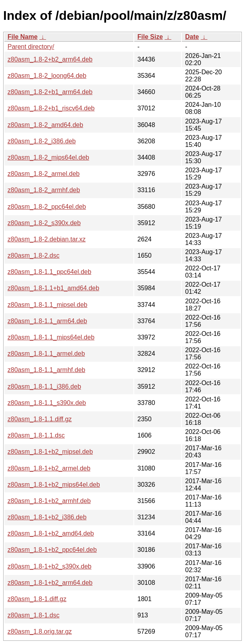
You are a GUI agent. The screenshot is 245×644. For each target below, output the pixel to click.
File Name (23, 37)
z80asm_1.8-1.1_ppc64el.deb (49, 272)
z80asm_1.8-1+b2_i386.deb (47, 517)
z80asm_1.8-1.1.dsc (36, 435)
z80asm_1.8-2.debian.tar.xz (47, 239)
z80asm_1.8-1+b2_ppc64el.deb (52, 550)
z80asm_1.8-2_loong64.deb (47, 76)
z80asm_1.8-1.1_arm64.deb (47, 321)
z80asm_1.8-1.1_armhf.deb (46, 370)
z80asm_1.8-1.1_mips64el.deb (51, 337)
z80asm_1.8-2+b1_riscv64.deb (51, 108)
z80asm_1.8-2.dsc (34, 255)
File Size (150, 37)
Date (192, 37)
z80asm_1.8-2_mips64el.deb (48, 157)
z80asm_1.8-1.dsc (34, 615)
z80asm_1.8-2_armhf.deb (44, 190)
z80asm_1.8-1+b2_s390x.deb (49, 566)
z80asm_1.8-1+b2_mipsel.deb (50, 452)
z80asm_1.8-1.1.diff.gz (40, 419)
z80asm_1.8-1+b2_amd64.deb (51, 533)
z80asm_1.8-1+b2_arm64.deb (50, 583)
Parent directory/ (31, 47)
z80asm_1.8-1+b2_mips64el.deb (54, 485)
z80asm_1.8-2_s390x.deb (44, 223)
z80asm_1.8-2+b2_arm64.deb (50, 59)
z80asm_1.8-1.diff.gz (37, 599)
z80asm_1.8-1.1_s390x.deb (47, 403)
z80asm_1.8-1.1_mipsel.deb (47, 305)
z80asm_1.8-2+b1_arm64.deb (50, 92)
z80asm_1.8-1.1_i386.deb (44, 387)
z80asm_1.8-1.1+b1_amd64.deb (53, 288)
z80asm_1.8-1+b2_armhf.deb (49, 501)
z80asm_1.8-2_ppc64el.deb (47, 207)
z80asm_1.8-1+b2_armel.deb (49, 468)
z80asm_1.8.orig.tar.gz (40, 631)
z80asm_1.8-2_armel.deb (43, 174)
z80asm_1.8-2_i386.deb (42, 141)
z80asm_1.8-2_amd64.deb (45, 125)
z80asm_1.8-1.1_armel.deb (46, 354)
